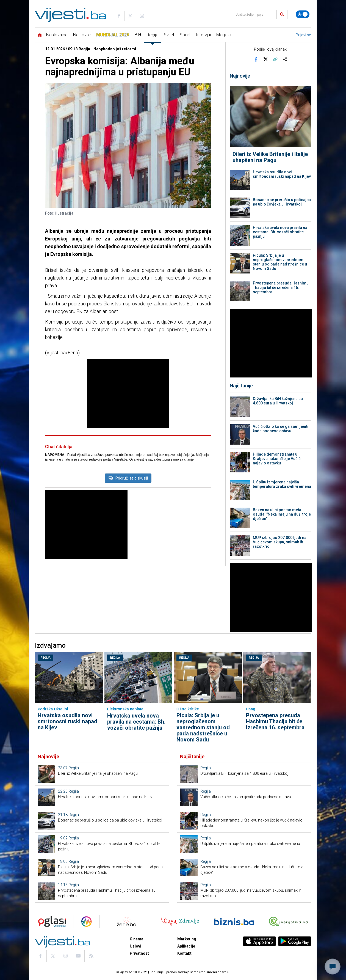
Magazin (224, 35)
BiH (138, 35)
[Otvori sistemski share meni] (285, 59)
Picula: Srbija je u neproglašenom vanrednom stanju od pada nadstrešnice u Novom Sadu (280, 262)
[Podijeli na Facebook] (256, 59)
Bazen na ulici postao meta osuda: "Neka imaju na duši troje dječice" (282, 514)
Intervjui (203, 35)
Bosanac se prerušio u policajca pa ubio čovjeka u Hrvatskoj (282, 202)
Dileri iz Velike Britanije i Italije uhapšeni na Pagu (270, 157)
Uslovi (135, 946)
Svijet (169, 35)
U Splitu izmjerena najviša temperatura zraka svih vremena (282, 484)
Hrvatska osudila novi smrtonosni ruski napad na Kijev (282, 174)
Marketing (187, 939)
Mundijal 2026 (113, 35)
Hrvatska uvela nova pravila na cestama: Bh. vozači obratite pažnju (280, 232)
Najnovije (82, 35)
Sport (185, 35)
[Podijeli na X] (265, 59)
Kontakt (184, 953)
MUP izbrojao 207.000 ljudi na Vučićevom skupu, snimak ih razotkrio (280, 542)
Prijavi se (303, 35)
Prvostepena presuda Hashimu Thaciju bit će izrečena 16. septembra (281, 288)
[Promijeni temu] (303, 14)
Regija (152, 35)
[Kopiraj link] (275, 59)
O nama (137, 939)
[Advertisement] (128, 394)
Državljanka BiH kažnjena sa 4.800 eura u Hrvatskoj (278, 401)
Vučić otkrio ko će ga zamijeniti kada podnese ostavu (281, 429)
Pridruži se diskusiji (128, 478)
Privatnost (139, 953)
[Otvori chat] (333, 967)
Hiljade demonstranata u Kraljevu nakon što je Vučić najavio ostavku (277, 459)
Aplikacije (186, 946)
